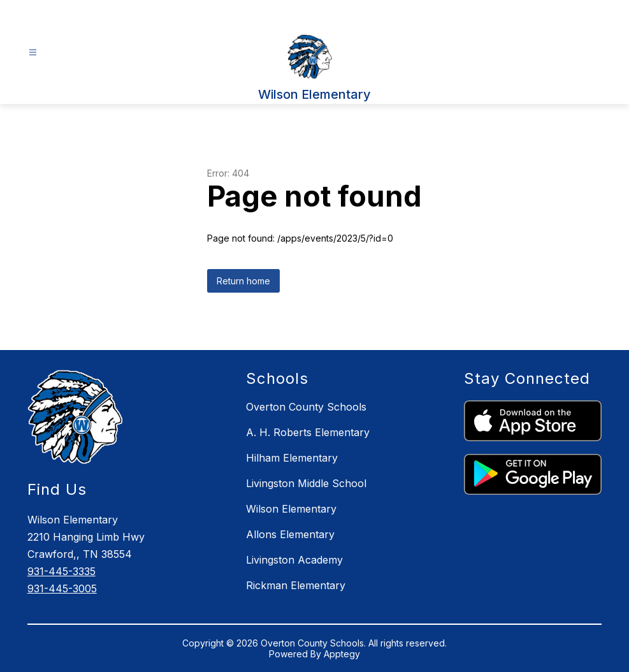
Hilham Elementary (292, 458)
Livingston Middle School (306, 483)
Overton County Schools (306, 407)
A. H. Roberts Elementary (308, 432)
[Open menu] (33, 53)
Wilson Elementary (291, 509)
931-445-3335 (61, 571)
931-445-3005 (62, 588)
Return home (243, 281)
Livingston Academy (294, 560)
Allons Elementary (290, 534)
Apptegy (342, 654)
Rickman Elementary (296, 585)
